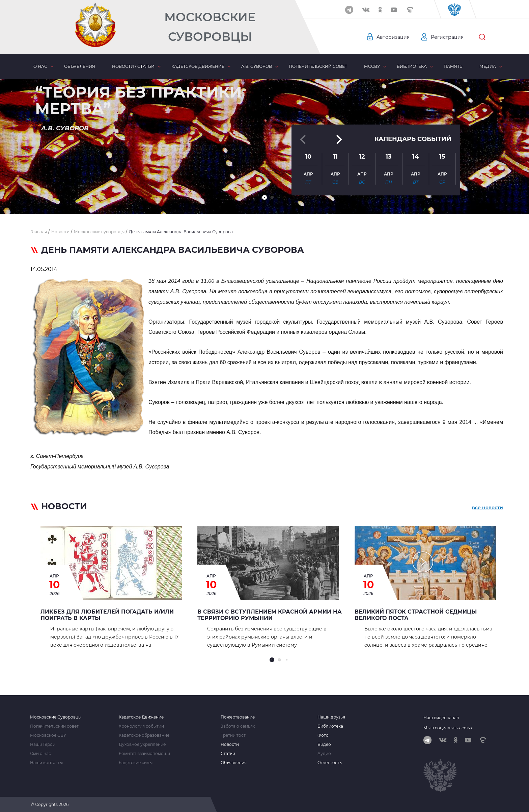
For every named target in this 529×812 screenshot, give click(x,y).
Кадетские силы (136, 763)
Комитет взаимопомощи (144, 754)
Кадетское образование (144, 735)
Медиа (488, 66)
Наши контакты (46, 763)
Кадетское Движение (141, 717)
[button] (264, 197)
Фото (323, 735)
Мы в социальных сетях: (449, 728)
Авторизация (393, 37)
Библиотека (412, 66)
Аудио (324, 754)
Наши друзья (331, 717)
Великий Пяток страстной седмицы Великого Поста (416, 615)
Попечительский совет (318, 66)
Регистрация (447, 37)
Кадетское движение (198, 66)
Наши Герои (43, 745)
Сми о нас (40, 754)
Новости (230, 745)
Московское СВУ (48, 735)
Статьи (228, 754)
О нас (40, 66)
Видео (324, 745)
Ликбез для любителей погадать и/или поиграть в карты (107, 615)
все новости (488, 508)
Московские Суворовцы (210, 27)
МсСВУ (372, 66)
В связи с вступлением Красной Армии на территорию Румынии (270, 615)
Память (453, 66)
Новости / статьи (133, 66)
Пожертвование (238, 717)
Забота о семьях (238, 726)
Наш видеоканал (441, 718)
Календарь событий (413, 139)
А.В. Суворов (257, 66)
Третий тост (233, 735)
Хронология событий (141, 726)
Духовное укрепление (142, 745)
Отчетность (330, 763)
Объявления (80, 66)
